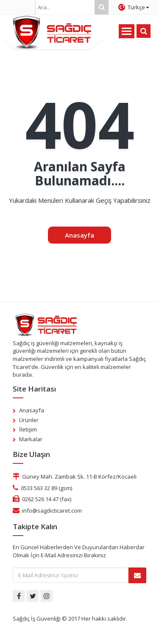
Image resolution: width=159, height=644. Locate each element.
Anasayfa (79, 235)
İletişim (28, 429)
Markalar (31, 439)
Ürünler (29, 420)
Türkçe (134, 7)
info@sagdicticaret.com (52, 511)
